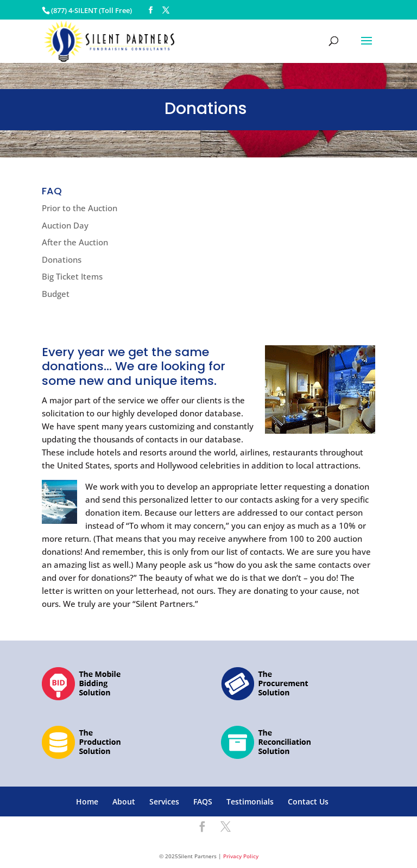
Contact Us (308, 802)
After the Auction (75, 242)
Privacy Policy (241, 856)
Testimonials (250, 802)
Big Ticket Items (72, 276)
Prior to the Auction (80, 208)
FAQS (203, 802)
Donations (62, 259)
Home (87, 802)
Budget (56, 294)
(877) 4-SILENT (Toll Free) (91, 10)
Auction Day (65, 225)
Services (164, 802)
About (124, 802)
